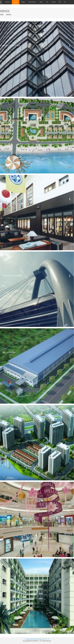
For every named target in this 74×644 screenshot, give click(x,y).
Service (9, 15)
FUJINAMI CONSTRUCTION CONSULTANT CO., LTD (37, 639)
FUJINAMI (34, 641)
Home (2, 15)
